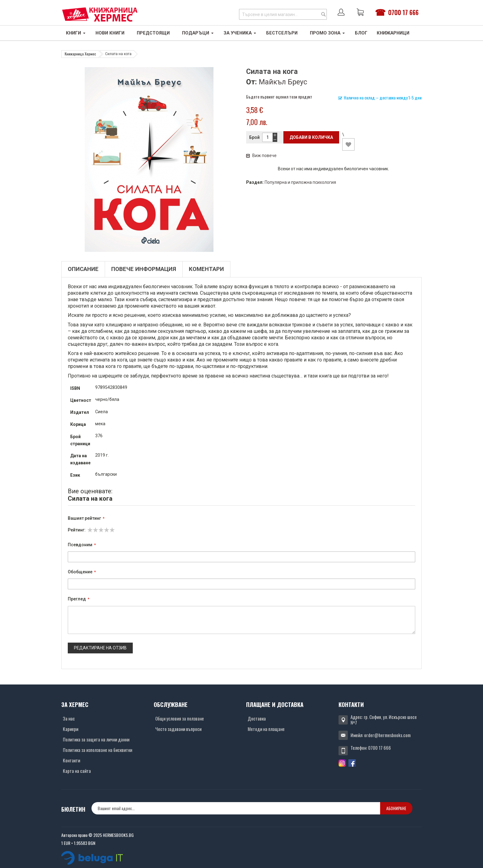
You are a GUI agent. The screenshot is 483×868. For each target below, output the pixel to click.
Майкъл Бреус (283, 82)
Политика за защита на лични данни (96, 739)
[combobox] (283, 14)
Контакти (71, 760)
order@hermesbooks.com (387, 735)
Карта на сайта (77, 771)
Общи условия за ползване (180, 718)
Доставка (257, 718)
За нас (69, 718)
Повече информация (144, 269)
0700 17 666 (403, 12)
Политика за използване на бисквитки (97, 750)
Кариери (71, 729)
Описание (83, 269)
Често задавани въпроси (178, 729)
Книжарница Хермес (80, 54)
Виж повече (261, 155)
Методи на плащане (266, 729)
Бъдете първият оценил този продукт (279, 97)
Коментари (206, 269)
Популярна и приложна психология (300, 182)
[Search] (323, 14)
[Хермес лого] (100, 14)
